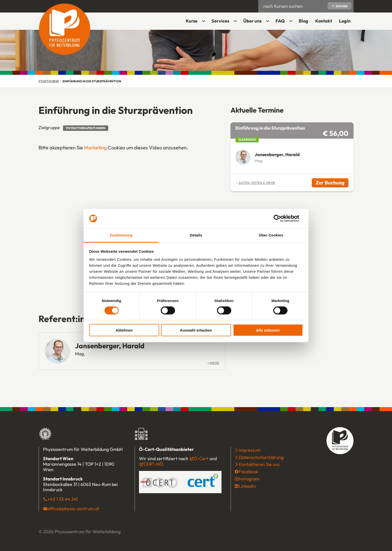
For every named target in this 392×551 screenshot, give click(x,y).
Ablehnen (124, 330)
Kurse (192, 21)
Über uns (252, 21)
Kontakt (324, 21)
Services (220, 21)
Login (346, 23)
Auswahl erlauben (196, 330)
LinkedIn (247, 486)
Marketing (95, 148)
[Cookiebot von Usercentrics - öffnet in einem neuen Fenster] (281, 218)
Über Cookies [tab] (271, 235)
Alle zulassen (268, 330)
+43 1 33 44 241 (63, 499)
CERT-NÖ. (154, 464)
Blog (303, 21)
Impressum (250, 450)
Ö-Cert (201, 459)
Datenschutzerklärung (261, 457)
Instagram (249, 479)
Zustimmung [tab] (121, 235)
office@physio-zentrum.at (73, 509)
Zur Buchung (332, 183)
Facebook (248, 472)
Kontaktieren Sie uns (259, 464)
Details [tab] (196, 235)
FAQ (280, 21)
